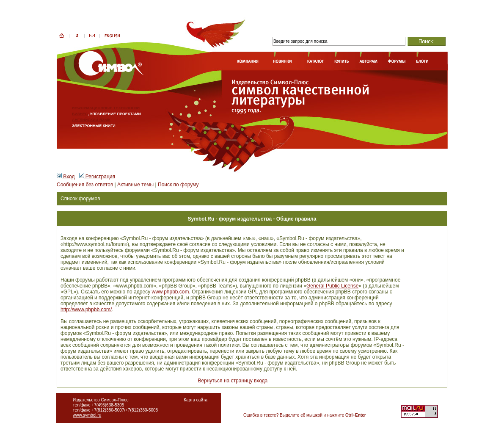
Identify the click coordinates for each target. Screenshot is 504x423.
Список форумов (80, 199)
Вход (66, 177)
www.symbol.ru (87, 415)
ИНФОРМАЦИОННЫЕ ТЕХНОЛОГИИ (106, 108)
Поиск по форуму (178, 185)
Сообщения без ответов (85, 185)
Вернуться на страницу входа (233, 381)
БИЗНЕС (80, 114)
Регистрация (97, 177)
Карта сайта (196, 400)
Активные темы (135, 185)
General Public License (332, 286)
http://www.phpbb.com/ (86, 310)
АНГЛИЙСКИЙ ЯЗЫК (91, 120)
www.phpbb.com (170, 292)
